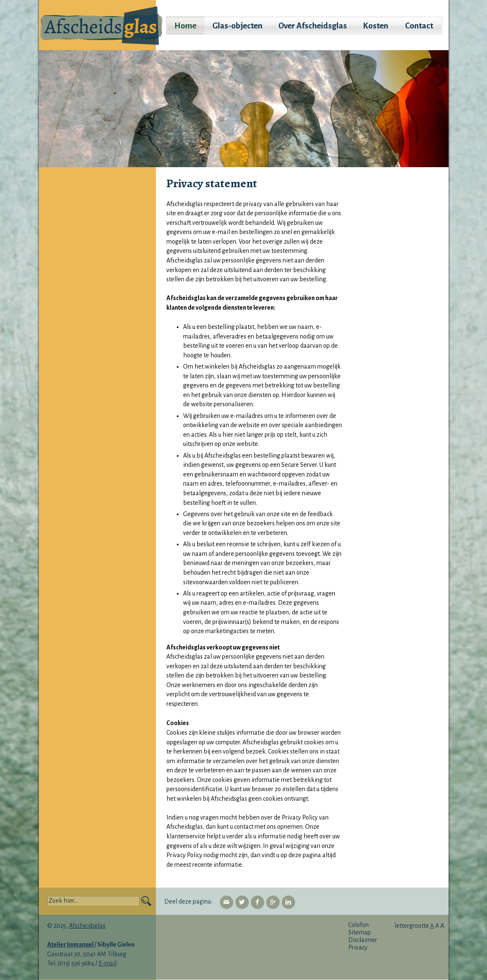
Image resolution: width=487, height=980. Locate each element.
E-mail (108, 963)
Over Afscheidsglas (313, 26)
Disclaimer (363, 940)
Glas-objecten (237, 26)
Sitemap (360, 932)
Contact (419, 26)
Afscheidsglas (87, 926)
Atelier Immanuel (70, 944)
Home (185, 26)
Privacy (358, 947)
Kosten (376, 26)
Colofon (358, 925)
